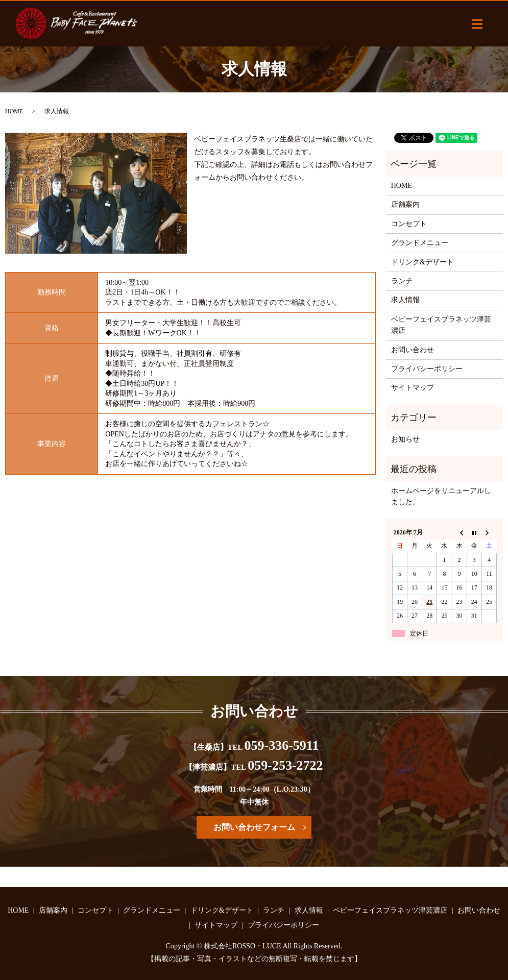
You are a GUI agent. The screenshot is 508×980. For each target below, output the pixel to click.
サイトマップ (413, 388)
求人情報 (405, 300)
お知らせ (405, 439)
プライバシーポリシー (427, 369)
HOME (14, 111)
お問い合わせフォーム (254, 827)
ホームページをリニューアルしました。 (441, 496)
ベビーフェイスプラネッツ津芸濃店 (441, 325)
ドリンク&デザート (422, 262)
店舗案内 (405, 204)
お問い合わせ (413, 350)
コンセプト (409, 224)
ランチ (402, 281)
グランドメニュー (420, 243)
